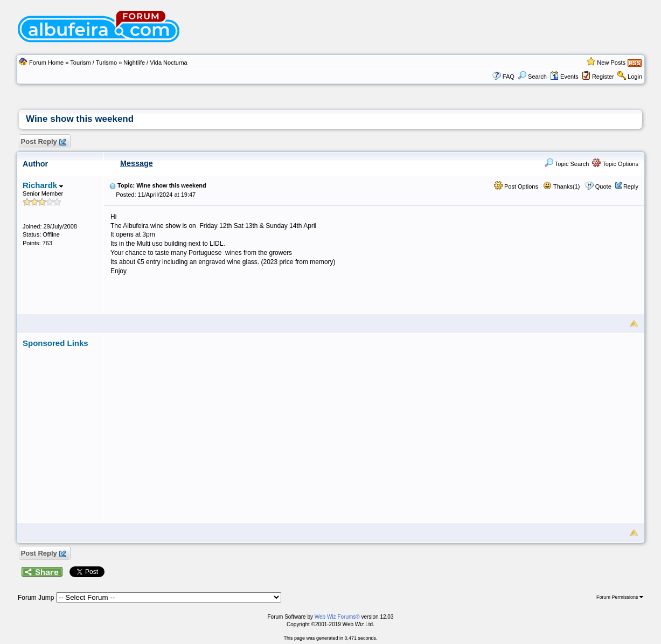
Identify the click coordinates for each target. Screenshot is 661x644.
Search (532, 77)
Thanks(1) (561, 186)
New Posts (611, 63)
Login (635, 77)
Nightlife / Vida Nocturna (155, 63)
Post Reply (43, 142)
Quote (603, 186)
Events (564, 77)
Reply (631, 186)
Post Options (516, 186)
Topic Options (615, 164)
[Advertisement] (374, 424)
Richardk (43, 185)
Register (603, 77)
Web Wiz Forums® (337, 617)
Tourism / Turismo (93, 63)
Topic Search (567, 164)
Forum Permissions (620, 597)
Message (137, 163)
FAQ (509, 77)
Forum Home (46, 63)
